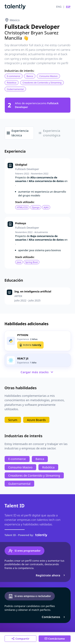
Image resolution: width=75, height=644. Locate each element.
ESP (68, 7)
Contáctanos (54, 617)
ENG (59, 7)
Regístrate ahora (51, 575)
